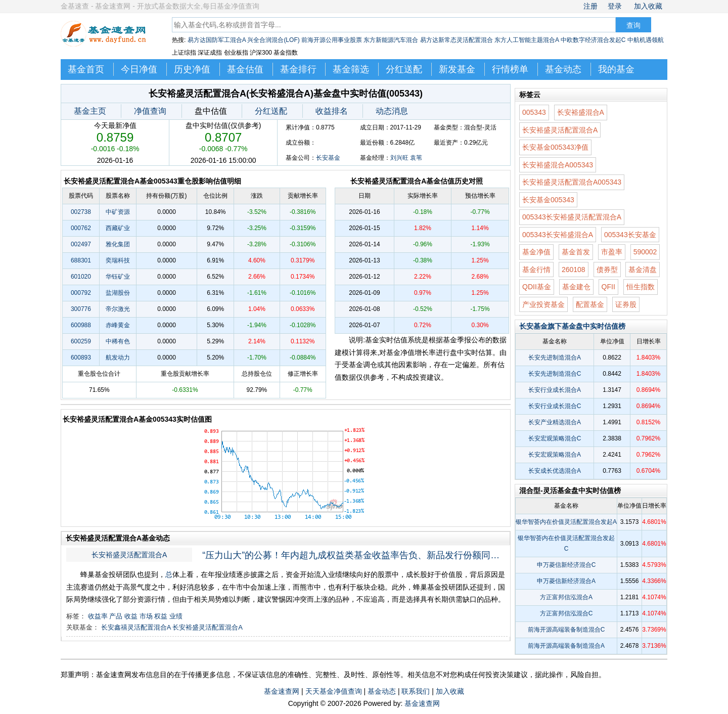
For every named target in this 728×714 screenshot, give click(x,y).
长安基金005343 (548, 200)
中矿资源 (118, 212)
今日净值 (139, 69)
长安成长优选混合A (555, 471)
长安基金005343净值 (555, 147)
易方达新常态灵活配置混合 (457, 40)
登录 (615, 6)
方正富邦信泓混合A (566, 597)
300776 (81, 309)
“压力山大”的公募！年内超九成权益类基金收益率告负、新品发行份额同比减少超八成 (355, 555)
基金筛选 (351, 69)
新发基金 (457, 69)
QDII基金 (537, 287)
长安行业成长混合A (555, 390)
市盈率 (612, 252)
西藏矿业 (118, 228)
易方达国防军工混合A (217, 40)
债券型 (607, 270)
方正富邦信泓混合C (566, 613)
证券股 (626, 304)
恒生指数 (641, 287)
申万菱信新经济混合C (566, 565)
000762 (81, 228)
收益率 (98, 616)
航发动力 (118, 358)
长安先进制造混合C (555, 374)
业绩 (176, 616)
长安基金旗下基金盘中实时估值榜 (572, 326)
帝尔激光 (118, 309)
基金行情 (536, 270)
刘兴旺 (399, 158)
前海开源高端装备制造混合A (566, 646)
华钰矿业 (118, 277)
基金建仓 (576, 287)
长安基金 (328, 158)
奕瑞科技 (118, 260)
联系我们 (416, 691)
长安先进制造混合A (555, 358)
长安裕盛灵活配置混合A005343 (572, 182)
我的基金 (616, 69)
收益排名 (332, 111)
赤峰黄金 (118, 325)
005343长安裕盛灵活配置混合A (572, 217)
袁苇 (416, 158)
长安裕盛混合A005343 (558, 165)
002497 (81, 244)
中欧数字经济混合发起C (593, 40)
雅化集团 (118, 244)
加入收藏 (648, 6)
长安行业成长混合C (555, 406)
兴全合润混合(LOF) (273, 40)
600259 (81, 341)
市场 (146, 616)
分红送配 (404, 69)
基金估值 (245, 69)
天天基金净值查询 (334, 691)
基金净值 (536, 252)
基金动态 (563, 69)
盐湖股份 (118, 293)
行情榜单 (510, 69)
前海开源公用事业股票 (332, 40)
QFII (608, 287)
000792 (81, 293)
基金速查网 (282, 691)
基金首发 (576, 252)
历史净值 (192, 69)
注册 (590, 6)
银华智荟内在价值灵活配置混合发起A (566, 522)
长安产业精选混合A (555, 422)
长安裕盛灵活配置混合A (129, 555)
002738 (81, 212)
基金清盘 (643, 270)
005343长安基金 (630, 235)
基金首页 (86, 69)
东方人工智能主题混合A (527, 40)
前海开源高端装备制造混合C (566, 630)
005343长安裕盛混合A (558, 235)
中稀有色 (118, 341)
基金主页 (90, 111)
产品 (116, 616)
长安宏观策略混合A (555, 455)
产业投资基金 (543, 304)
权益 (161, 616)
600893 (81, 358)
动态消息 (392, 111)
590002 (645, 252)
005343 (534, 112)
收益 (131, 616)
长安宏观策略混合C (555, 438)
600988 (81, 325)
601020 (81, 277)
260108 (574, 270)
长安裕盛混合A (581, 112)
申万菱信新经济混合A (566, 581)
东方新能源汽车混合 (391, 40)
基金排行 (298, 69)
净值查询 (150, 111)
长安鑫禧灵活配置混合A (136, 627)
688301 (81, 260)
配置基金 (590, 304)
